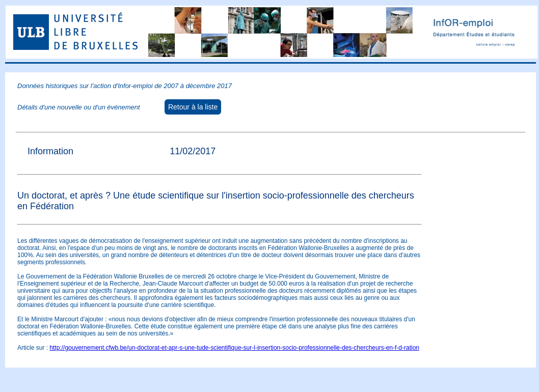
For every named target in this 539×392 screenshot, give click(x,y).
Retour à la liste (193, 107)
